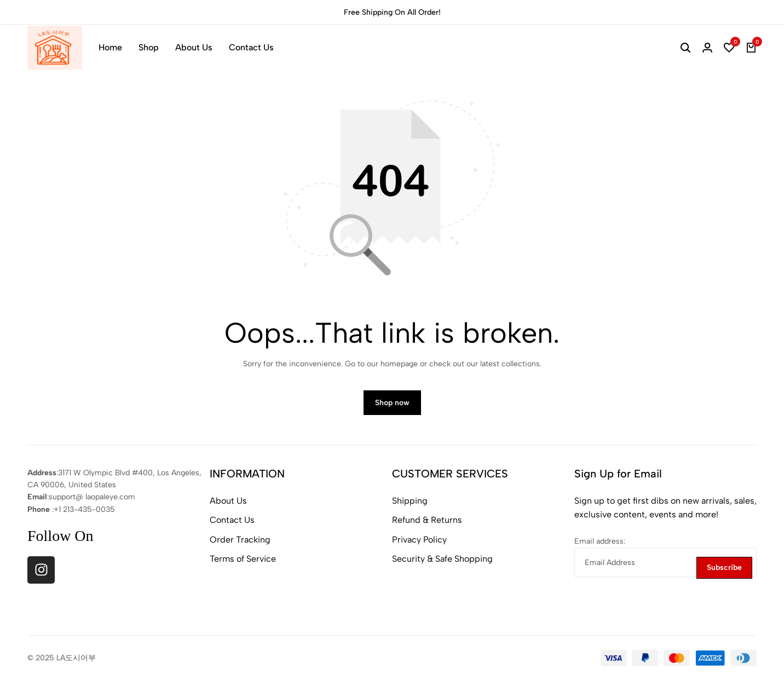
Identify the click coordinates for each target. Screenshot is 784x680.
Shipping (410, 501)
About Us (194, 47)
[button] (729, 48)
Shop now (392, 403)
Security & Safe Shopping (442, 560)
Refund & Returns (427, 520)
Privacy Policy (419, 540)
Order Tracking (240, 540)
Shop (149, 47)
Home (110, 47)
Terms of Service (243, 560)
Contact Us (251, 47)
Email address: (600, 542)
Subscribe (724, 568)
